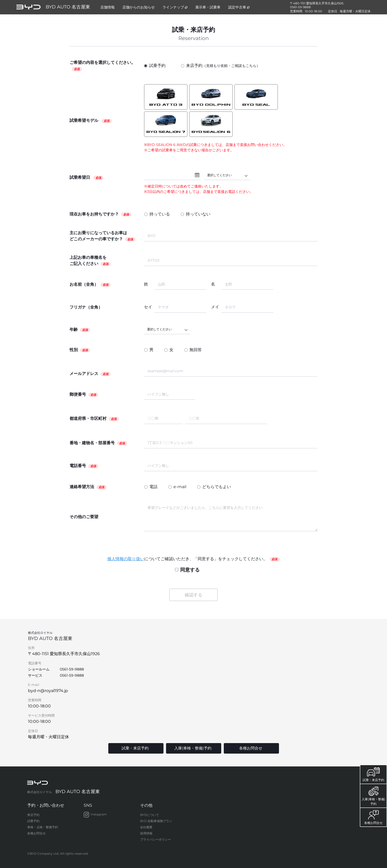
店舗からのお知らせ (139, 7)
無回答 (196, 350)
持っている (160, 214)
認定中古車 (239, 7)
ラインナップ (175, 7)
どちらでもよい (217, 487)
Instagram (95, 814)
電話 (153, 487)
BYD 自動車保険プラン (156, 821)
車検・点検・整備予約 (43, 827)
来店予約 (220, 66)
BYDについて (150, 815)
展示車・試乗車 (208, 7)
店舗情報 (108, 7)
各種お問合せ (36, 833)
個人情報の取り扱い (126, 559)
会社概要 (146, 827)
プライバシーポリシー (156, 839)
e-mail (180, 487)
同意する (187, 570)
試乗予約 (155, 66)
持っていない (198, 214)
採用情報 (146, 833)
